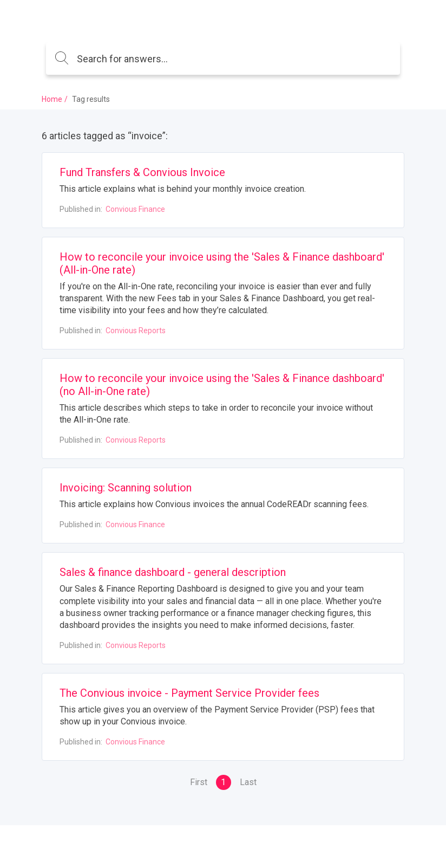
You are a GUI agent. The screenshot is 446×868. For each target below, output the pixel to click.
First (199, 782)
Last (248, 782)
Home (52, 99)
